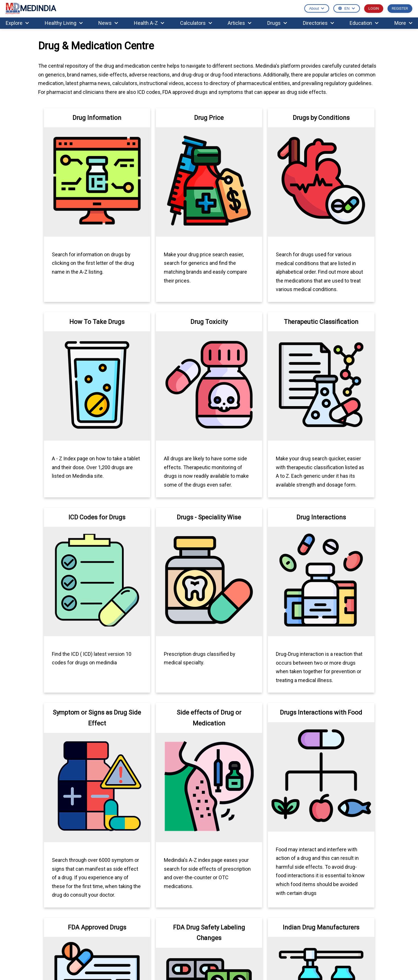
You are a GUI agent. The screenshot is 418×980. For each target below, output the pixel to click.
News (108, 23)
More (403, 23)
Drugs (277, 23)
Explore (17, 23)
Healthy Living (64, 23)
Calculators (196, 23)
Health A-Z (149, 23)
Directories (318, 23)
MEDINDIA (31, 9)
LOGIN (374, 8)
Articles (239, 23)
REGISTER (400, 8)
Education (364, 23)
